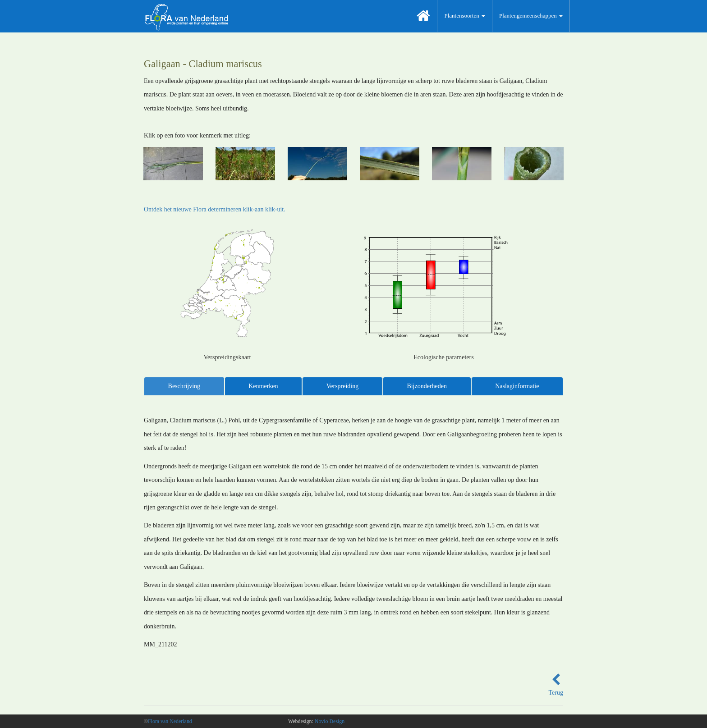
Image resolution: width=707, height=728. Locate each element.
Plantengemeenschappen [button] (531, 16)
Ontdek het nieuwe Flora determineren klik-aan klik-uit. (215, 209)
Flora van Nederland (170, 721)
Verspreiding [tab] (343, 386)
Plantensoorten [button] (465, 16)
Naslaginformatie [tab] (517, 386)
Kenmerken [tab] (263, 386)
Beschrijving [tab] (184, 386)
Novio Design (330, 721)
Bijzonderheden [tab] (427, 386)
